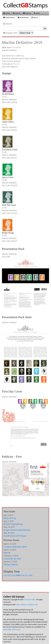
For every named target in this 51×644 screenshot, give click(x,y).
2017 (26, 575)
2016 (30, 575)
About (35, 17)
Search (16, 13)
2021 (10, 575)
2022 (5, 575)
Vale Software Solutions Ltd (27, 605)
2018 (22, 575)
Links (37, 13)
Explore (27, 13)
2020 (14, 575)
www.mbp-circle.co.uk (12, 629)
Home (7, 13)
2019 (18, 575)
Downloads (23, 17)
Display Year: (11, 33)
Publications (9, 17)
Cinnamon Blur (30, 600)
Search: (8, 24)
